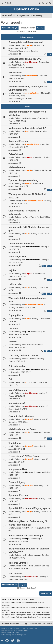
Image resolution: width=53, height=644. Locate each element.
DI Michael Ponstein (34, 201)
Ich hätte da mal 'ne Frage (22, 429)
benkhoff (29, 419)
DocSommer (31, 118)
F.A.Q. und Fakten (26, 68)
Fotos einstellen (17, 366)
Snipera (29, 157)
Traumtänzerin (32, 247)
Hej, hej (12, 270)
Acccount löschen (18, 141)
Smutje (29, 45)
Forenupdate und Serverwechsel (26, 42)
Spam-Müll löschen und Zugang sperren (30, 508)
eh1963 (28, 528)
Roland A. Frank (32, 144)
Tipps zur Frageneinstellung (23, 180)
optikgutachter (32, 93)
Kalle (28, 319)
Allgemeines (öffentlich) (28, 51)
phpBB (12, 628)
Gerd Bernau (31, 62)
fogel (28, 539)
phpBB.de (25, 631)
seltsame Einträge (18, 563)
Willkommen (15, 574)
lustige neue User (18, 469)
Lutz (27, 131)
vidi (27, 233)
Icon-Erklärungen (18, 390)
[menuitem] (8, 3)
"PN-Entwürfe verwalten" (22, 244)
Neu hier (13, 342)
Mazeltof (11, 633)
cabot (17, 633)
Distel (28, 184)
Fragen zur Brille (25, 99)
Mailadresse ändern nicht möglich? (27, 128)
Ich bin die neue (17, 167)
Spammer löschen (18, 495)
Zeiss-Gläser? (16, 154)
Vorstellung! (15, 443)
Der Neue (13, 329)
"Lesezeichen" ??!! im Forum (24, 456)
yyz (27, 382)
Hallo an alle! (15, 284)
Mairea (28, 472)
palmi (28, 332)
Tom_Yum (30, 217)
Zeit (10, 379)
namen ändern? (17, 403)
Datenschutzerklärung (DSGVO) (25, 59)
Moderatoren (15, 73)
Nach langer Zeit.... (18, 257)
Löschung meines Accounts (23, 355)
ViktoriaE (29, 345)
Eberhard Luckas (33, 555)
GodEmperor (31, 76)
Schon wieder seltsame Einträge (26, 536)
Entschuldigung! (17, 482)
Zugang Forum (16, 315)
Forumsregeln (11, 22)
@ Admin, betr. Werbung (21, 416)
